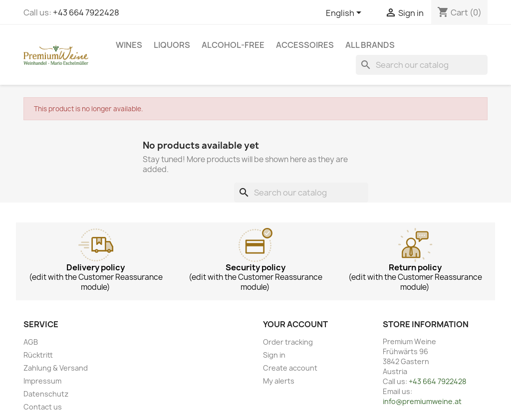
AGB (31, 342)
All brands (370, 45)
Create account (290, 368)
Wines (129, 45)
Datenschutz (46, 394)
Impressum (42, 381)
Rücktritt (38, 355)
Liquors (172, 45)
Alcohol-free (233, 45)
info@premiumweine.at (422, 401)
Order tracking (288, 342)
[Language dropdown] (345, 13)
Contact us (43, 407)
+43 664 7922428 (86, 12)
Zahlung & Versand (56, 368)
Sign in (274, 355)
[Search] (422, 65)
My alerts (279, 381)
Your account (295, 324)
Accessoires (305, 45)
